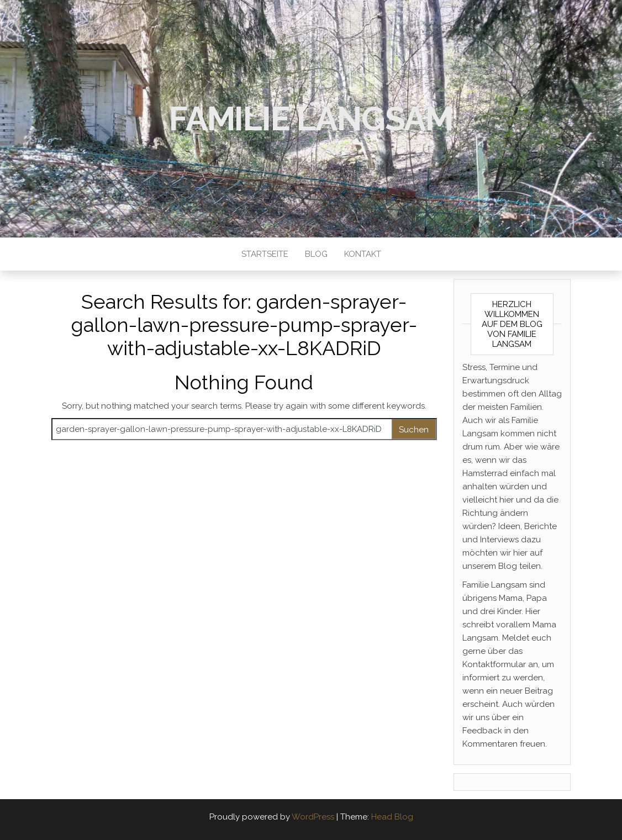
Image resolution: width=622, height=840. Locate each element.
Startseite (265, 254)
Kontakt (363, 254)
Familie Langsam (311, 119)
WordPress (313, 817)
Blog (316, 254)
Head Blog (392, 817)
